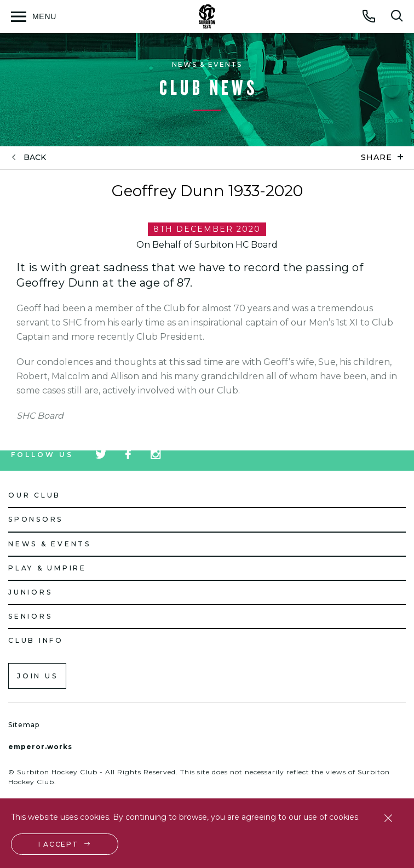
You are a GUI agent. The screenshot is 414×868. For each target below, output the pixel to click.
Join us (37, 676)
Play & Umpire (47, 568)
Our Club (34, 495)
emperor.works (40, 747)
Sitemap (24, 725)
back (35, 158)
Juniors (30, 592)
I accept (58, 844)
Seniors (30, 616)
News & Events (50, 544)
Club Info (36, 640)
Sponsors (36, 519)
